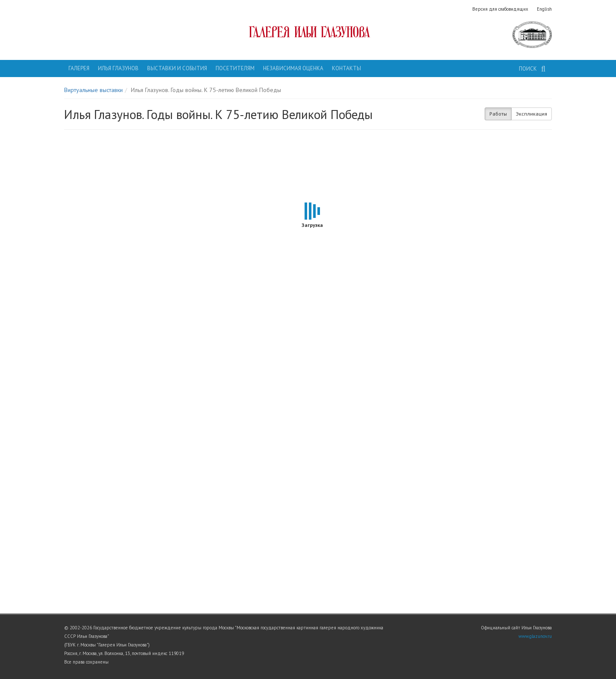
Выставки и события (177, 68)
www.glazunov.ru (535, 636)
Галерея (79, 68)
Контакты (346, 68)
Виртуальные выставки (93, 90)
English (544, 9)
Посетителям (235, 68)
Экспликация (532, 114)
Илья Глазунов (118, 68)
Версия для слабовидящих (500, 9)
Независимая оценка (293, 68)
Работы (498, 114)
